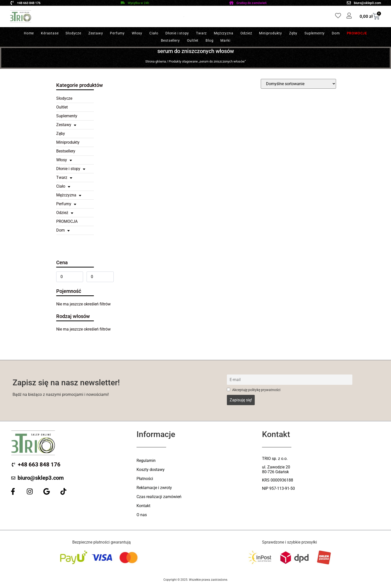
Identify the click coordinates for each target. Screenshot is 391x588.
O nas (142, 515)
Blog (209, 40)
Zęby (293, 33)
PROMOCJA (67, 221)
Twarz (201, 33)
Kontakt (143, 506)
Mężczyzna (223, 33)
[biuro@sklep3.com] (349, 3)
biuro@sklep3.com (367, 3)
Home (29, 33)
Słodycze (73, 33)
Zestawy (96, 33)
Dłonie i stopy (177, 33)
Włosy (137, 33)
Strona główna (156, 61)
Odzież (246, 33)
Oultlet (193, 40)
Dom (336, 33)
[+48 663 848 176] (12, 3)
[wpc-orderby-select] (298, 84)
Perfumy (117, 33)
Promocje (357, 33)
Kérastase (50, 33)
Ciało (154, 33)
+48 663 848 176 (29, 3)
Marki (225, 40)
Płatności (145, 479)
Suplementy (315, 33)
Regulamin (146, 461)
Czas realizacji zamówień (159, 497)
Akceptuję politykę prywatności (254, 390)
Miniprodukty (271, 33)
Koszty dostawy (151, 470)
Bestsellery (170, 40)
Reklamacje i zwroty (154, 488)
